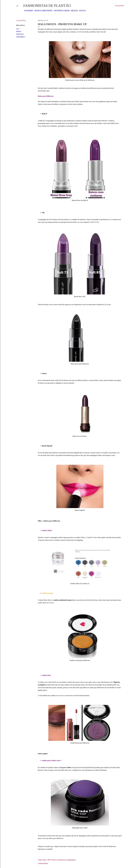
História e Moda (61, 11)
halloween (20, 34)
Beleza (73, 11)
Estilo (82, 11)
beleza (19, 32)
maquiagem (21, 37)
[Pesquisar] (120, 6)
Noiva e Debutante (42, 11)
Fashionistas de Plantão (47, 6)
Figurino (28, 11)
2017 (18, 29)
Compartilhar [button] (21, 21)
